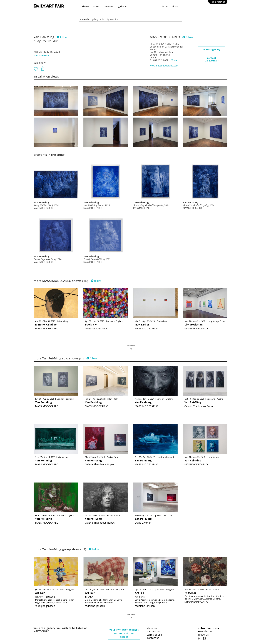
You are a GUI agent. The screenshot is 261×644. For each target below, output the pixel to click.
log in (218, 2)
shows (86, 7)
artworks (109, 7)
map (175, 60)
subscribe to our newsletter (209, 630)
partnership (154, 631)
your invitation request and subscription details (124, 633)
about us (152, 628)
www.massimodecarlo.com (164, 66)
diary (175, 7)
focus (165, 7)
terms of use (154, 635)
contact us (153, 638)
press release (41, 55)
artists (96, 7)
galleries (123, 7)
